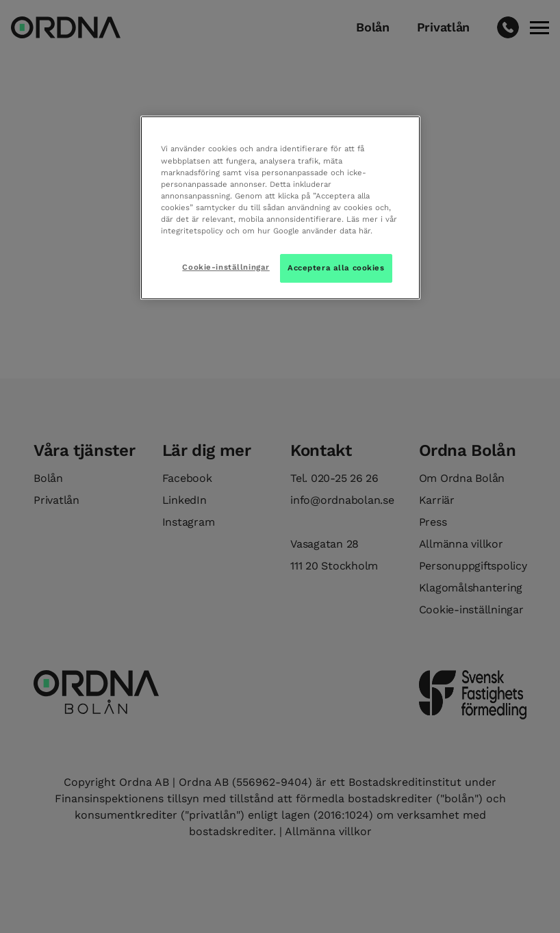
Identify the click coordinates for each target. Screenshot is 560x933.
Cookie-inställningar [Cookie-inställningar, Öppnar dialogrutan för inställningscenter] (226, 267)
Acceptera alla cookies (336, 268)
